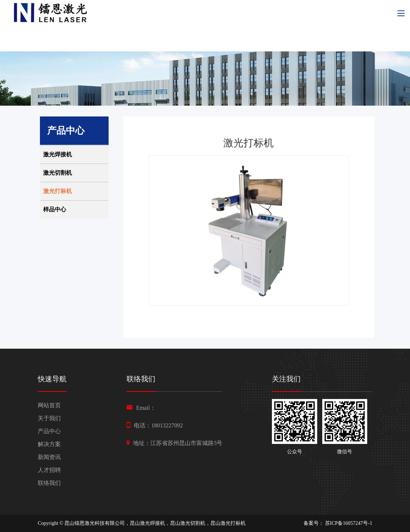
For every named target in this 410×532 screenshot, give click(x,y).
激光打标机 (58, 191)
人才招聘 (49, 470)
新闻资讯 (49, 457)
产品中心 (49, 431)
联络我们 (49, 483)
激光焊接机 (58, 154)
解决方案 (49, 444)
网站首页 (49, 405)
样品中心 (55, 209)
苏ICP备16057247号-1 (349, 523)
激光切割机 (58, 173)
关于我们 (49, 418)
